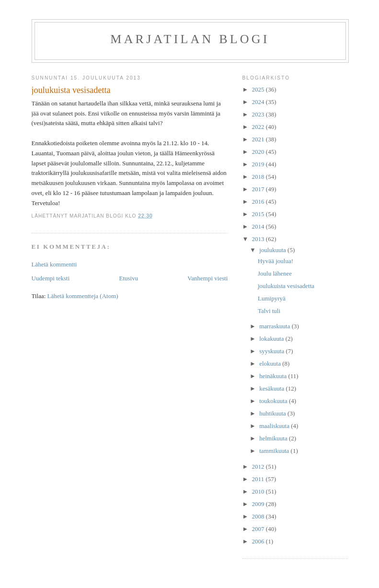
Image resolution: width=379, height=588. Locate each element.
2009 (259, 504)
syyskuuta (272, 351)
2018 (259, 177)
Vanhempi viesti (207, 278)
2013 (259, 239)
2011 (259, 479)
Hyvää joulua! (276, 261)
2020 (259, 152)
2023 (259, 114)
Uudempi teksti (51, 278)
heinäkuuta (274, 376)
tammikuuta (275, 451)
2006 (259, 541)
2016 (259, 202)
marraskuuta (276, 326)
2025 (259, 89)
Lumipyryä (272, 298)
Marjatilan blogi (190, 39)
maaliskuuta (275, 426)
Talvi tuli (269, 311)
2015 (259, 214)
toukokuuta (274, 401)
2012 (259, 467)
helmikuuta (274, 438)
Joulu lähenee (275, 273)
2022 (259, 127)
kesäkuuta (272, 388)
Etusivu (128, 278)
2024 (259, 102)
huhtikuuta (273, 413)
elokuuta (271, 363)
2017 (259, 189)
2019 (259, 164)
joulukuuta (273, 250)
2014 (259, 226)
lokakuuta (272, 339)
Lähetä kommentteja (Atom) (83, 296)
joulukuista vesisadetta (286, 286)
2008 (259, 516)
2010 (259, 491)
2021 (259, 139)
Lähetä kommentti (54, 264)
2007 (259, 529)
